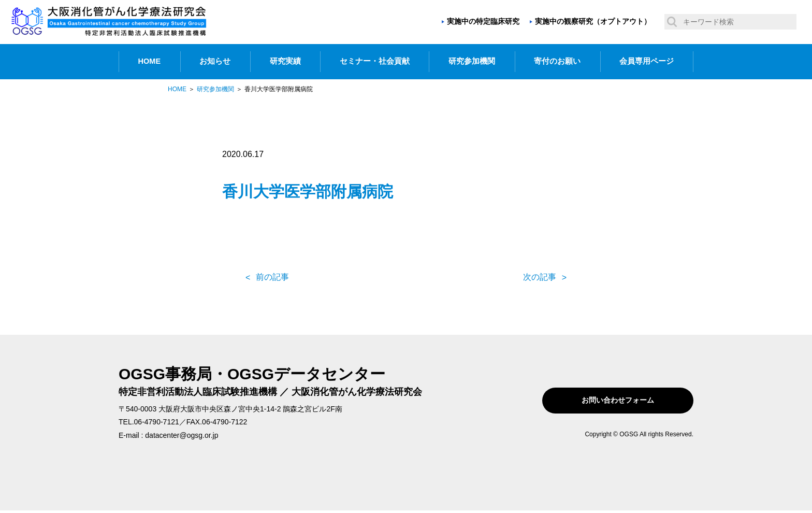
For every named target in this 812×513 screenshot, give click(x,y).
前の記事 (272, 277)
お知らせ (215, 61)
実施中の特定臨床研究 (483, 21)
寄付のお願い (557, 61)
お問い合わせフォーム (628, 401)
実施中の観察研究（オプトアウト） (593, 21)
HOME (150, 61)
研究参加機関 (472, 61)
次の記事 (540, 277)
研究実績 (285, 61)
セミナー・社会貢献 (375, 61)
